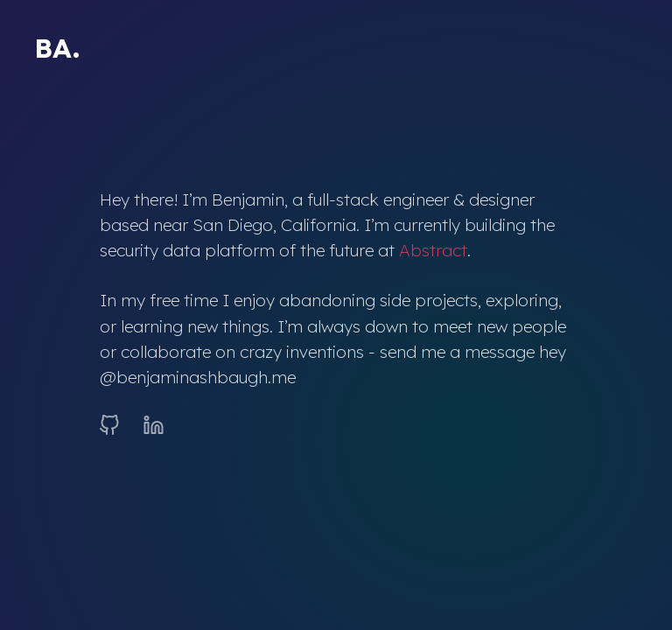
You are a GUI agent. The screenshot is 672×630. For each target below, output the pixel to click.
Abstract (433, 250)
